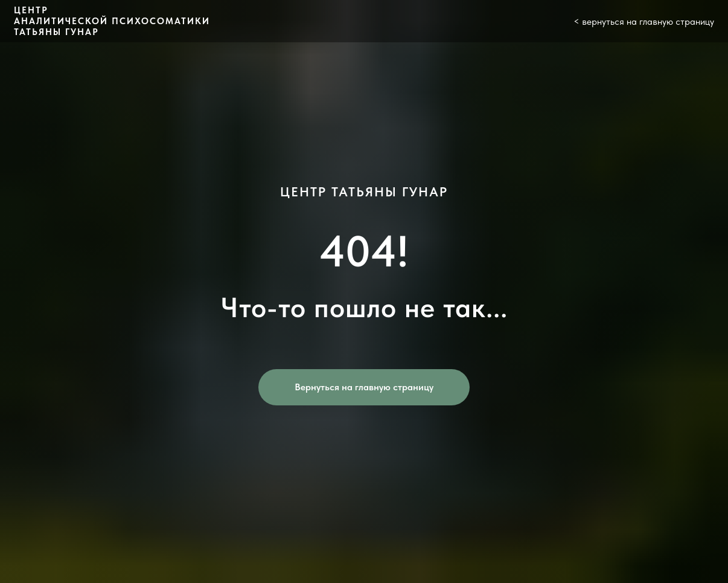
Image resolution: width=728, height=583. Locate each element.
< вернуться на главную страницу (644, 21)
